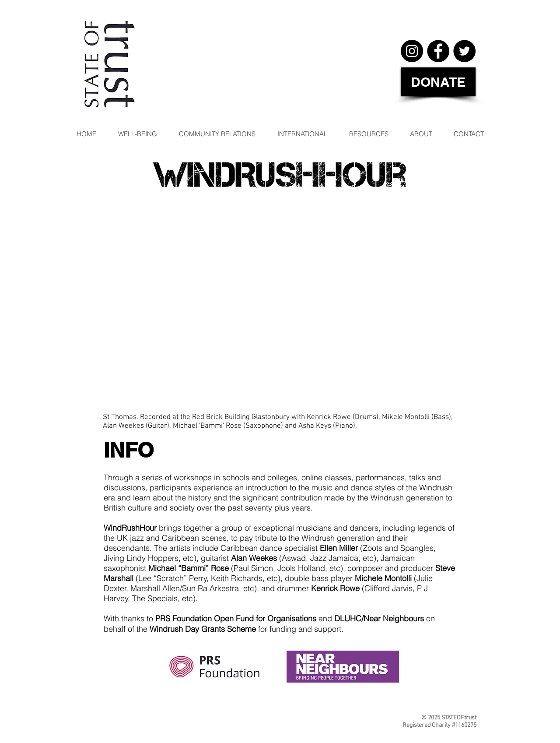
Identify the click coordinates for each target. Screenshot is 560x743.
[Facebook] (438, 51)
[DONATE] (438, 82)
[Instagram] (412, 51)
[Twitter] (464, 51)
